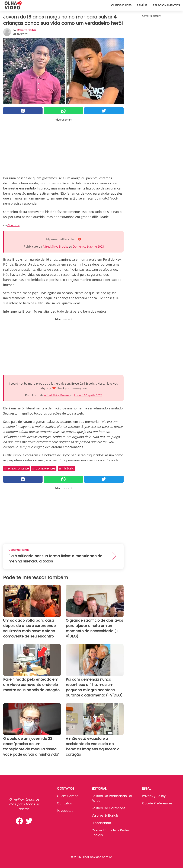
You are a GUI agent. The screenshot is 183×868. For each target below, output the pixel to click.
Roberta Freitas (27, 30)
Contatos (64, 803)
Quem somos (68, 796)
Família (142, 5)
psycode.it (65, 811)
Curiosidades (121, 5)
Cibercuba (13, 225)
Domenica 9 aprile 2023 (88, 247)
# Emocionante (16, 468)
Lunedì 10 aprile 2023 (88, 395)
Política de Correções (109, 808)
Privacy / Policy (154, 796)
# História (66, 468)
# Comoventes (44, 468)
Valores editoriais (105, 815)
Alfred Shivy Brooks (55, 247)
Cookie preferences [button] (157, 803)
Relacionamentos (166, 5)
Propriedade (101, 823)
